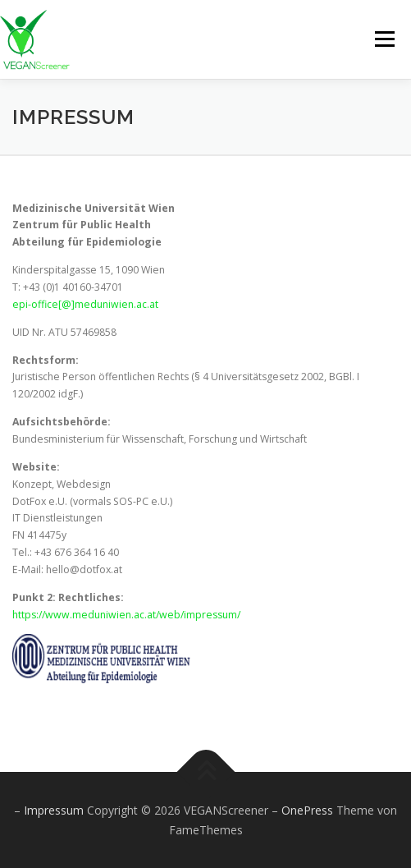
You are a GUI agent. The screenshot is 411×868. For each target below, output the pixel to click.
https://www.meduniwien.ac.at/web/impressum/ (126, 615)
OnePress (307, 810)
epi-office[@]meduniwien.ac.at (85, 304)
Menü (384, 39)
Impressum (55, 810)
